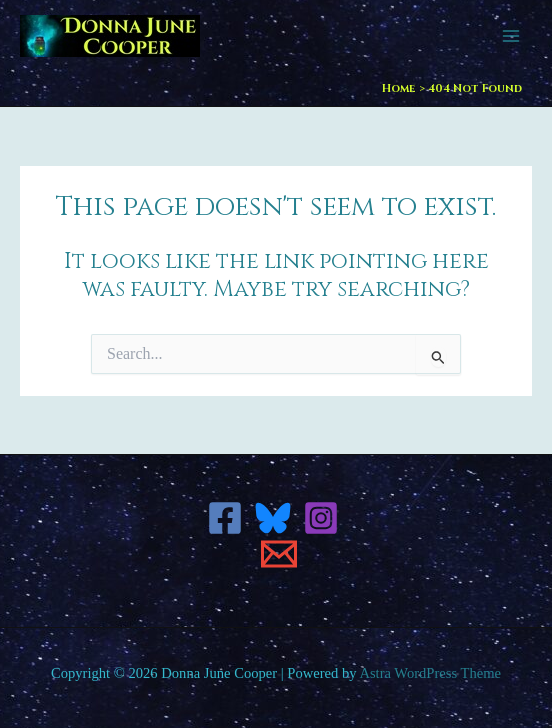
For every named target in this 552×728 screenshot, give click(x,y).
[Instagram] (321, 518)
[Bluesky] (273, 518)
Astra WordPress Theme (430, 673)
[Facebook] (225, 518)
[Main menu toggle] (511, 36)
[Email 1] (279, 554)
